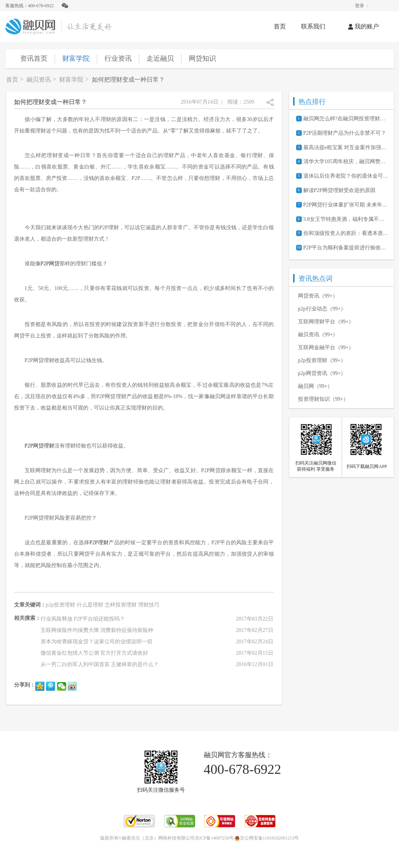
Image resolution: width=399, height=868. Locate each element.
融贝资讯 (39, 80)
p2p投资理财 (61, 605)
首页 (280, 26)
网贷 (54, 264)
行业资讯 (118, 58)
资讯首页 (34, 58)
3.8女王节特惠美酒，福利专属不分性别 (346, 219)
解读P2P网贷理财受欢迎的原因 (340, 190)
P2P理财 (99, 543)
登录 (360, 6)
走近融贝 (160, 58)
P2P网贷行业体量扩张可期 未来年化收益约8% (346, 205)
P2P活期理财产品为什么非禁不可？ (345, 133)
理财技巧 (149, 605)
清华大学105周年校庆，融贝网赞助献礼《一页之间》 (346, 161)
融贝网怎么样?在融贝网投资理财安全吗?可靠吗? (346, 119)
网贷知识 (202, 58)
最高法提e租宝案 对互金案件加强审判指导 (346, 147)
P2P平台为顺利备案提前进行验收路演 (346, 248)
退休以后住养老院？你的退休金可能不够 (346, 176)
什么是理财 (90, 605)
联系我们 (313, 26)
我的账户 (364, 26)
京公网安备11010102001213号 (267, 838)
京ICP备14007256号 (214, 838)
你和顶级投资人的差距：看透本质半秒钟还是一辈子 (346, 233)
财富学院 (76, 58)
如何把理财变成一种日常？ (128, 80)
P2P (45, 264)
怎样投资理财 (121, 605)
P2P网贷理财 (40, 446)
